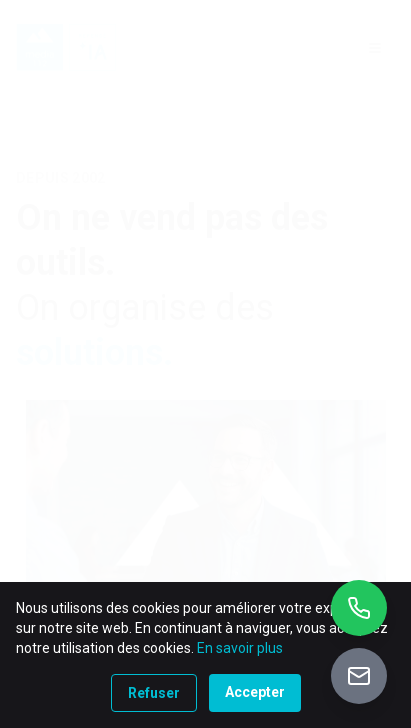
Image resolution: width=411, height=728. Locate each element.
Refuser (154, 693)
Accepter (255, 692)
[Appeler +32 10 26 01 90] (359, 608)
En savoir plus (240, 648)
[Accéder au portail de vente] (359, 676)
